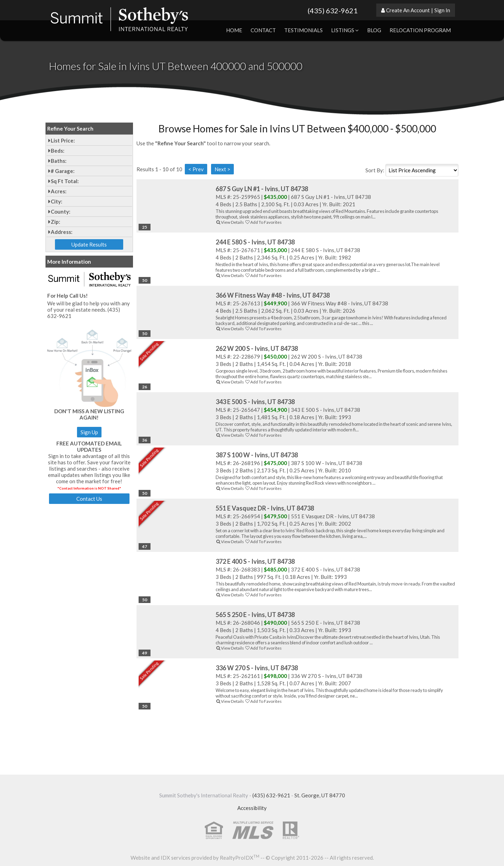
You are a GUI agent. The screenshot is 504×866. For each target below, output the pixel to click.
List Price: (63, 140)
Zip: (55, 222)
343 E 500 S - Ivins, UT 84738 (255, 402)
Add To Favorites (263, 222)
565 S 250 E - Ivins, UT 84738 (255, 615)
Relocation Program (420, 30)
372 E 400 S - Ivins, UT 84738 (255, 561)
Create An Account (408, 10)
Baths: (59, 161)
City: (57, 201)
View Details (230, 222)
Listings (345, 30)
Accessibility (252, 808)
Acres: (59, 191)
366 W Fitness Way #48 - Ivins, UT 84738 (273, 295)
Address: (62, 232)
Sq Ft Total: (65, 181)
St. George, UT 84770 (320, 795)
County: (61, 212)
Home (234, 30)
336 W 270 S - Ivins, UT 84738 (257, 668)
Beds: (58, 151)
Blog (374, 30)
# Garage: (63, 171)
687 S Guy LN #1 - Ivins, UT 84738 (262, 189)
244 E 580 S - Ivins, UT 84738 (255, 242)
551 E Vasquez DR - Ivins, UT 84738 (265, 508)
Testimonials (303, 30)
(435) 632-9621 (333, 11)
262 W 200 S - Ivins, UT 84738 (257, 348)
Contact (263, 30)
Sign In (442, 10)
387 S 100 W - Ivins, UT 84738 (257, 455)
